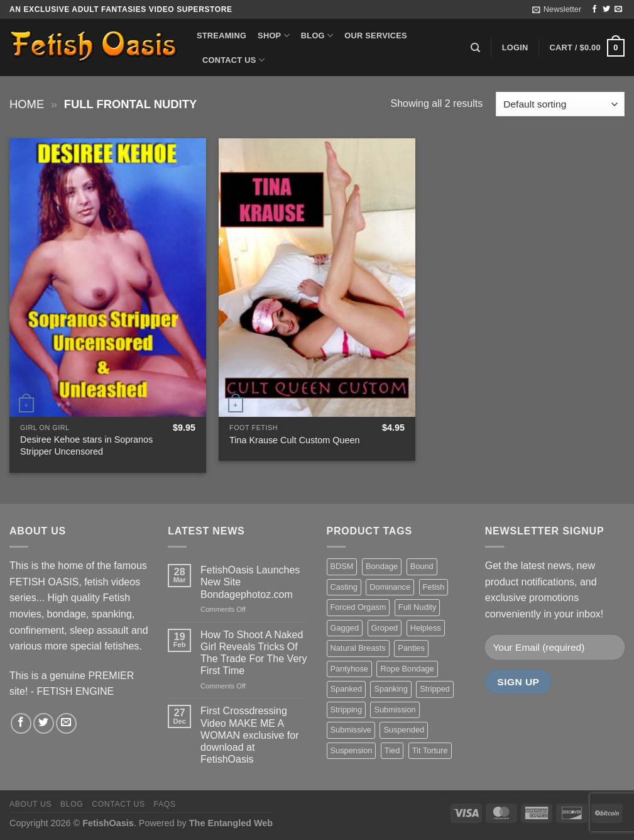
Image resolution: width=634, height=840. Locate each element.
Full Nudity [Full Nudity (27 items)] (417, 607)
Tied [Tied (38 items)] (392, 750)
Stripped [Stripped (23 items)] (435, 689)
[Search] (475, 48)
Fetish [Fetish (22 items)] (434, 587)
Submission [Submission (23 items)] (395, 710)
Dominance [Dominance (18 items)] (390, 587)
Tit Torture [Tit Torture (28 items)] (430, 750)
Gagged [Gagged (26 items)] (345, 628)
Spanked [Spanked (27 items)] (347, 689)
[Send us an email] (618, 9)
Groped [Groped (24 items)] (385, 628)
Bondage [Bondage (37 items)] (382, 566)
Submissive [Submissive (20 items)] (351, 730)
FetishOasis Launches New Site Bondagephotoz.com (250, 582)
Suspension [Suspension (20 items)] (352, 750)
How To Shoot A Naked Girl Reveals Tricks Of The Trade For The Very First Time (254, 653)
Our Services (376, 36)
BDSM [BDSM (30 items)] (342, 566)
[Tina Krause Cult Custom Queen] (317, 278)
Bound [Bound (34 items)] (422, 566)
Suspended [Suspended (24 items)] (404, 730)
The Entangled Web (231, 823)
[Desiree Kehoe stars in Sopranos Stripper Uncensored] (108, 278)
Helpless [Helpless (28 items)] (426, 628)
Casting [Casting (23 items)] (344, 587)
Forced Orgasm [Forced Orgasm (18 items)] (358, 607)
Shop (274, 36)
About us (30, 804)
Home (27, 104)
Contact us (233, 60)
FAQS (165, 804)
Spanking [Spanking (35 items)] (391, 689)
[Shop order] (560, 104)
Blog (317, 36)
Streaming (221, 36)
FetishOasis (108, 823)
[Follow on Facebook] (594, 9)
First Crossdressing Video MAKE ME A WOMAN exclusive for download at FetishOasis (249, 735)
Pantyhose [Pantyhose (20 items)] (349, 669)
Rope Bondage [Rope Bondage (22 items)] (407, 669)
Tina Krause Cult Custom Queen (294, 440)
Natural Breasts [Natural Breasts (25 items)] (358, 648)
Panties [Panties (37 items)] (411, 648)
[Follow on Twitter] (606, 9)
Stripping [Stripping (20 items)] (347, 710)
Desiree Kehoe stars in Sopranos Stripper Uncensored (86, 445)
